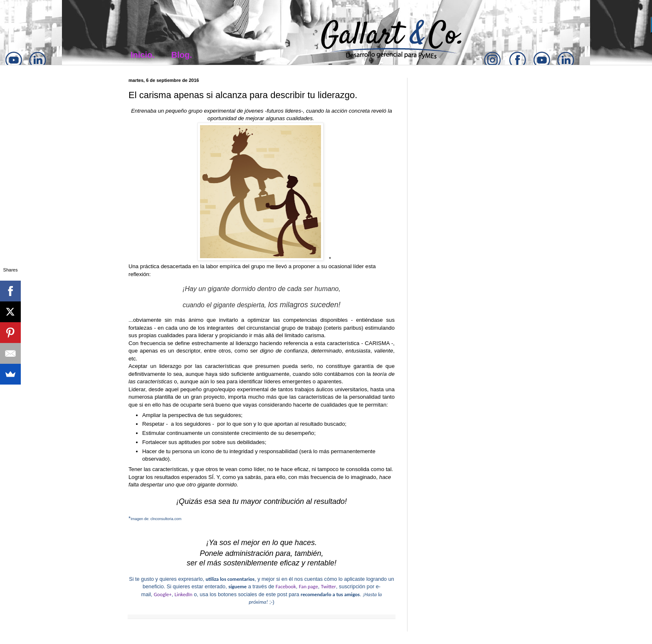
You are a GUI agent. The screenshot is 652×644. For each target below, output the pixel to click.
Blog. (182, 55)
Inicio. (143, 55)
